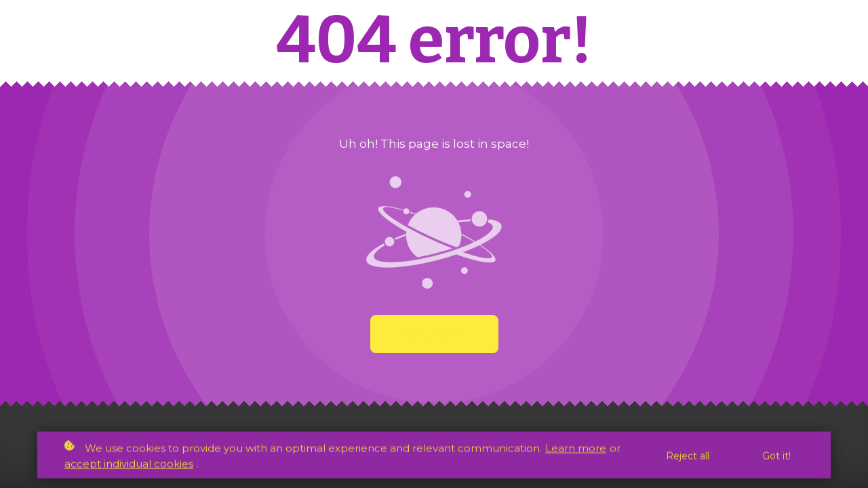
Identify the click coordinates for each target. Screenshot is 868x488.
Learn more (576, 450)
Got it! (776, 457)
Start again (434, 334)
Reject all (688, 457)
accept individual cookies (129, 465)
